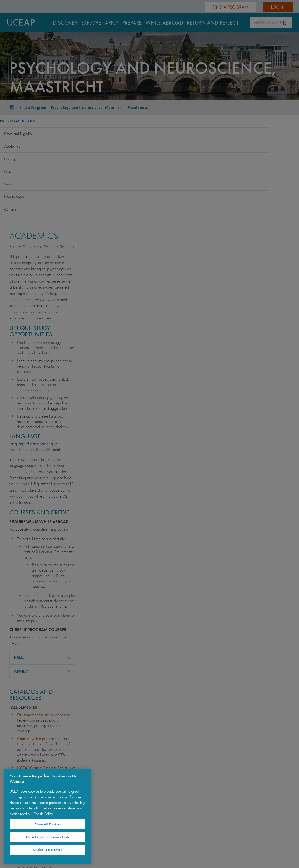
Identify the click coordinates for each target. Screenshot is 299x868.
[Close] (85, 776)
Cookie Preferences (47, 850)
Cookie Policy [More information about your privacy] (43, 814)
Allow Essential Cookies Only (48, 837)
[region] (48, 817)
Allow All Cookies (48, 824)
